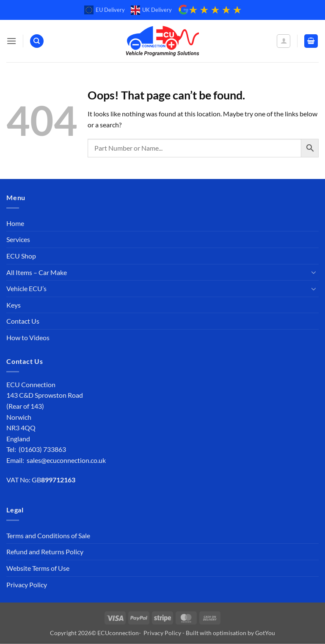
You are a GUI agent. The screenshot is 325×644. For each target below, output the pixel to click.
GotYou (265, 633)
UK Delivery (151, 10)
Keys (14, 305)
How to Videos (28, 337)
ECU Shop (21, 256)
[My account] (284, 41)
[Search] (37, 41)
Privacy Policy (27, 585)
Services (18, 239)
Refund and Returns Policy (45, 552)
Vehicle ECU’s (26, 288)
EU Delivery (105, 10)
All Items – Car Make (37, 272)
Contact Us (23, 321)
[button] (11, 41)
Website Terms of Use (38, 568)
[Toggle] (314, 272)
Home (15, 223)
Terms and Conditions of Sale (48, 535)
